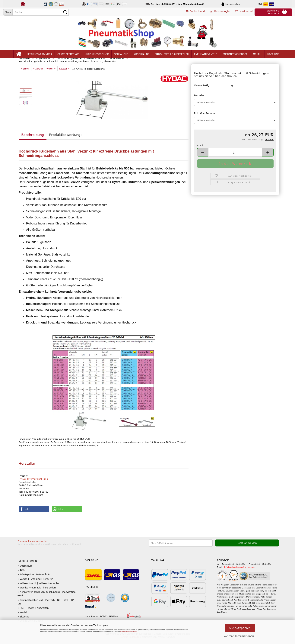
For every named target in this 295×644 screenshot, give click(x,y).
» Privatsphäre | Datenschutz (34, 580)
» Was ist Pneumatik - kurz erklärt (37, 593)
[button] (195, 12)
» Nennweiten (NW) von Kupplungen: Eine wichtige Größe (46, 599)
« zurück (38, 74)
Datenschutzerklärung (128, 632)
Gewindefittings (68, 55)
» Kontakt (23, 618)
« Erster (25, 74)
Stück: (201, 151)
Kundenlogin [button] (220, 12)
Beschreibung (33, 140)
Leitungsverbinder (39, 55)
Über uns (273, 55)
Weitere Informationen (239, 636)
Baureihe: (200, 101)
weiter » (51, 74)
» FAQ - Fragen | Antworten (33, 613)
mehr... (257, 55)
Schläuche (121, 55)
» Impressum (25, 571)
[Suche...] (8, 12)
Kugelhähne (141, 55)
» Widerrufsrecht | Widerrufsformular (38, 589)
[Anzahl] (235, 158)
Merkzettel (244, 12)
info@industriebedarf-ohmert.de (239, 573)
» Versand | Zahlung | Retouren (35, 584)
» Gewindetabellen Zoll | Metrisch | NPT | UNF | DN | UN (47, 607)
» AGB (21, 576)
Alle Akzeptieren (240, 628)
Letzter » (64, 74)
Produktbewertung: (65, 140)
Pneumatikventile (206, 55)
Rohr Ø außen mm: (205, 119)
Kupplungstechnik (97, 55)
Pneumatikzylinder (235, 55)
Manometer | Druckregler (172, 55)
